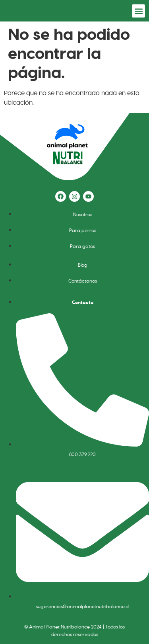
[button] (138, 11)
